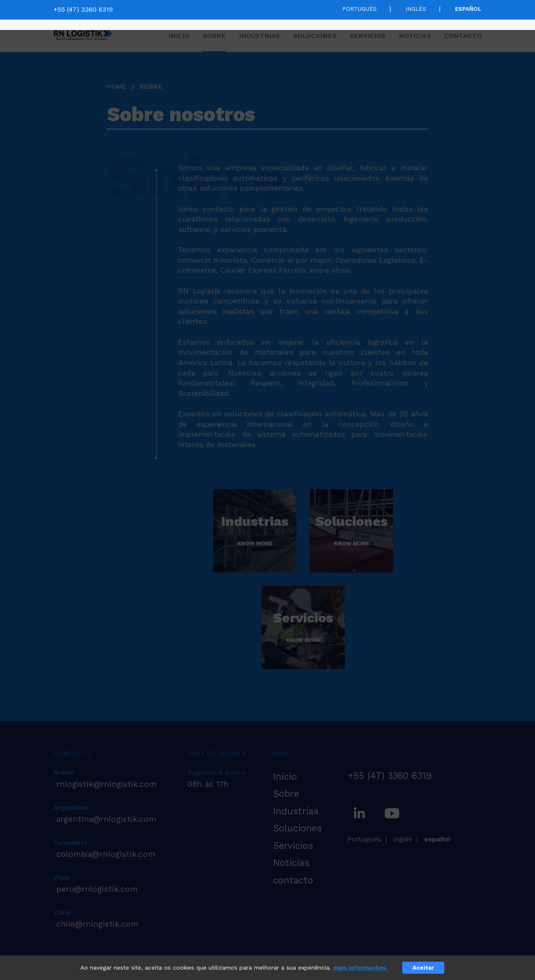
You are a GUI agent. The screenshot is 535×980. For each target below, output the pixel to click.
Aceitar (423, 968)
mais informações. (360, 968)
